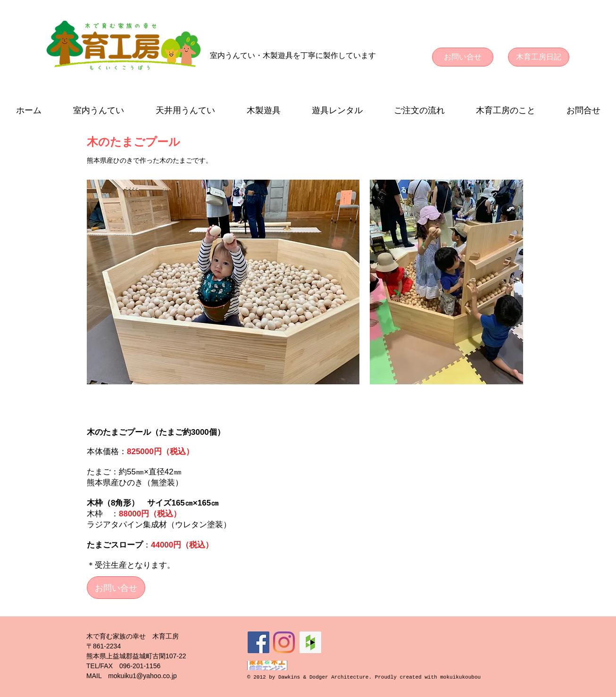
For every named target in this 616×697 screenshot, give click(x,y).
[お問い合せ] (463, 57)
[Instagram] (284, 642)
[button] (98, 110)
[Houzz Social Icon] (310, 642)
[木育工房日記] (539, 57)
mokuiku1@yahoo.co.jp (142, 676)
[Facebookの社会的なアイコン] (258, 642)
